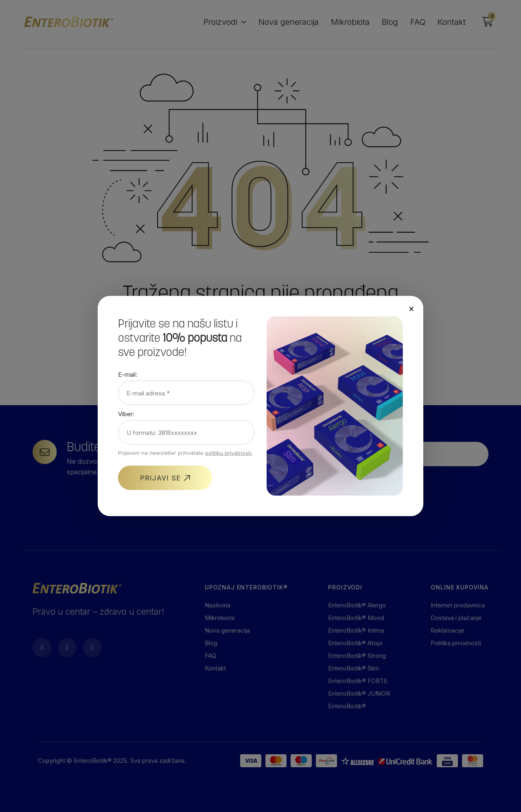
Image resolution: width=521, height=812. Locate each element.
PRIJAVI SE (160, 478)
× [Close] (411, 308)
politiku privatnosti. (229, 453)
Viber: (126, 414)
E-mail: (128, 374)
